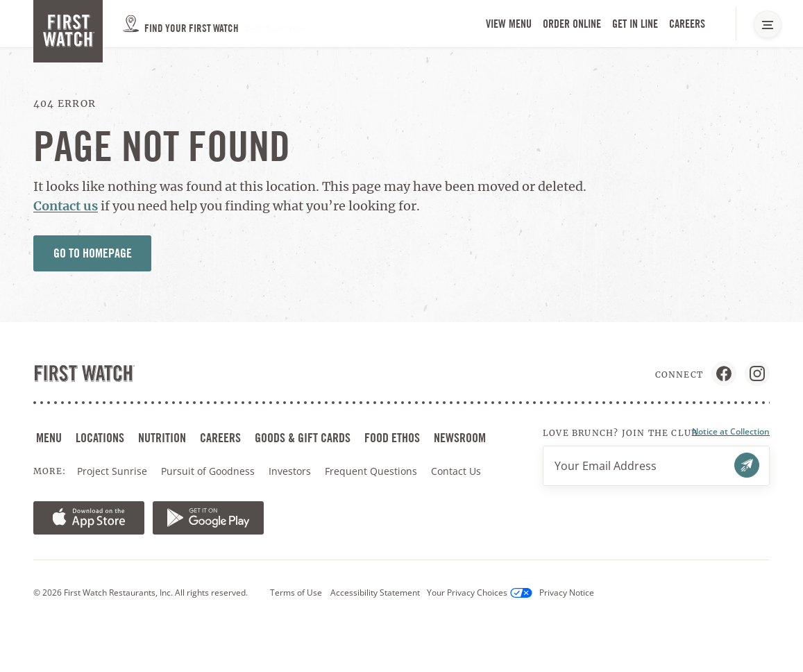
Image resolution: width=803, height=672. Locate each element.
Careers (688, 25)
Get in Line (636, 25)
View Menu (509, 24)
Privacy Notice (567, 593)
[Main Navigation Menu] (768, 24)
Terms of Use (296, 593)
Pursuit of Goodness (209, 471)
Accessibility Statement (375, 593)
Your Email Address (606, 466)
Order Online (573, 25)
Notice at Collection (731, 431)
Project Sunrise (112, 471)
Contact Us (456, 471)
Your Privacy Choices (480, 593)
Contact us (66, 206)
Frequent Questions (371, 471)
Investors (291, 471)
